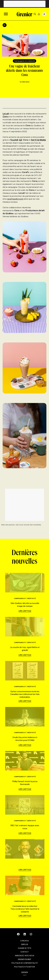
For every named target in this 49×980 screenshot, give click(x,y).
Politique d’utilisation (24, 967)
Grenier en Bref (24, 959)
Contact (25, 952)
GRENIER (25, 972)
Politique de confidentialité (25, 963)
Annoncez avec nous (24, 956)
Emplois (25, 944)
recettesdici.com (15, 199)
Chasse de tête (25, 948)
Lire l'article (25, 611)
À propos (24, 941)
